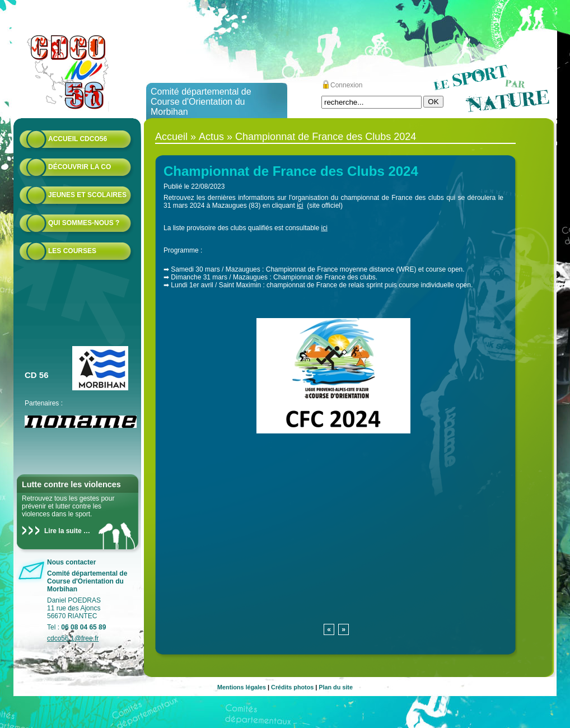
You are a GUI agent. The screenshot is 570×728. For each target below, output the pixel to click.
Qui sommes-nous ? (84, 223)
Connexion (346, 85)
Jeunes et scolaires (87, 195)
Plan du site (336, 687)
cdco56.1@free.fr (73, 638)
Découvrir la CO (80, 167)
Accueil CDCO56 (78, 139)
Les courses (72, 251)
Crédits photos (292, 687)
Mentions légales (242, 687)
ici (300, 206)
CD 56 (37, 375)
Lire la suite (63, 531)
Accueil (171, 137)
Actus (211, 137)
